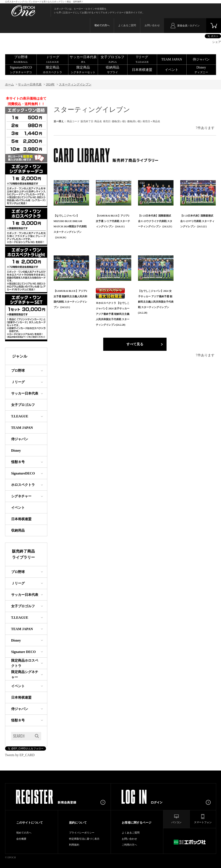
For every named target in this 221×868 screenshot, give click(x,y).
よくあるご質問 (127, 25)
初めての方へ (24, 833)
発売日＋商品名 (151, 121)
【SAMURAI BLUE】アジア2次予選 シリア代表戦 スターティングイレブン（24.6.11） (113, 221)
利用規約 (74, 845)
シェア (217, 42)
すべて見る (135, 344)
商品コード (73, 121)
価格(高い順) (134, 121)
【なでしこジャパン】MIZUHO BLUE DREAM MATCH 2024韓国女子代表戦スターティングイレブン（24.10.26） (70, 226)
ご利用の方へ (129, 845)
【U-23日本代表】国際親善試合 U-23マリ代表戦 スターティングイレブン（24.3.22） (197, 221)
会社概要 (21, 839)
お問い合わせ (152, 25)
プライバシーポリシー (82, 833)
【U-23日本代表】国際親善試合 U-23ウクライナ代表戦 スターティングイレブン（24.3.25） (156, 221)
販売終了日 (87, 121)
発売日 (107, 121)
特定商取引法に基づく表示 (84, 839)
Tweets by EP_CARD (20, 755)
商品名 (98, 121)
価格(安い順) (119, 121)
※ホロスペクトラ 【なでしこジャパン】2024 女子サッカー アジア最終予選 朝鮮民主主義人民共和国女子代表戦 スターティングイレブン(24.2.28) (113, 314)
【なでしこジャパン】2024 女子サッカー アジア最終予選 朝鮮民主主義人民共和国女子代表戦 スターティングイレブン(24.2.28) (156, 302)
